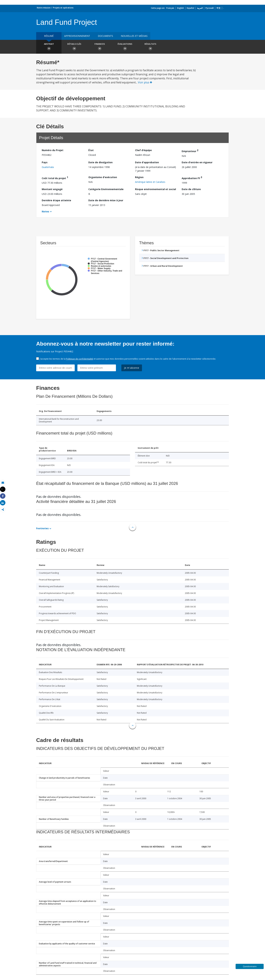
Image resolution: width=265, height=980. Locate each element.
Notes (45, 211)
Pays (45, 162)
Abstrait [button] (49, 47)
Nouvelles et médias (134, 36)
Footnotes (42, 528)
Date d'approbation (147, 162)
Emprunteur (190, 151)
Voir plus (145, 82)
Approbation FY (192, 178)
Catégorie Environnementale (106, 189)
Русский (210, 8)
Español (190, 8)
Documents (105, 36)
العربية (200, 8)
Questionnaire (250, 966)
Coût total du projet (55, 178)
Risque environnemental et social (155, 189)
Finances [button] (100, 47)
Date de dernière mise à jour (106, 200)
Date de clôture (191, 189)
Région (139, 177)
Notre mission (44, 8)
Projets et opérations (63, 8)
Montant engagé (52, 189)
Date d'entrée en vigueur (197, 162)
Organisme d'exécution (103, 177)
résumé (49, 36)
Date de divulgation (100, 162)
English (180, 8)
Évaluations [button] (125, 47)
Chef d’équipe (143, 150)
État (91, 150)
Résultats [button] (150, 47)
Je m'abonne (132, 368)
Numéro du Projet (53, 150)
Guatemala (48, 167)
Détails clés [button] (74, 47)
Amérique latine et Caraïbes (150, 182)
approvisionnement (77, 36)
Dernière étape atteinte (56, 200)
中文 (219, 8)
